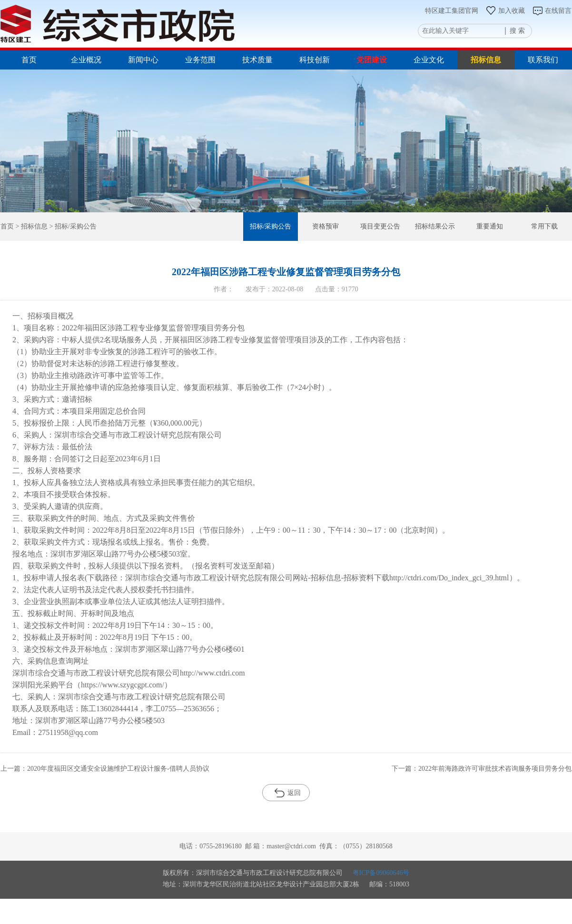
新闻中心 (143, 60)
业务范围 (200, 60)
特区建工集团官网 (452, 11)
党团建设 (372, 60)
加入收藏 (505, 11)
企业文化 (429, 60)
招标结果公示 (435, 226)
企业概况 (86, 60)
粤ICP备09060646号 (381, 873)
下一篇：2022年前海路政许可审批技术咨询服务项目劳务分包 (482, 769)
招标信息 (486, 60)
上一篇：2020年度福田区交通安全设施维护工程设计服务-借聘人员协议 (105, 769)
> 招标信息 (31, 226)
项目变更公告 (380, 226)
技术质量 (257, 60)
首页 (29, 60)
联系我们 (543, 60)
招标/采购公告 (271, 226)
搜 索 (517, 31)
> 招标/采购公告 (72, 226)
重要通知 (490, 226)
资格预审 (325, 226)
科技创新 (315, 60)
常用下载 (544, 226)
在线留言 (552, 11)
